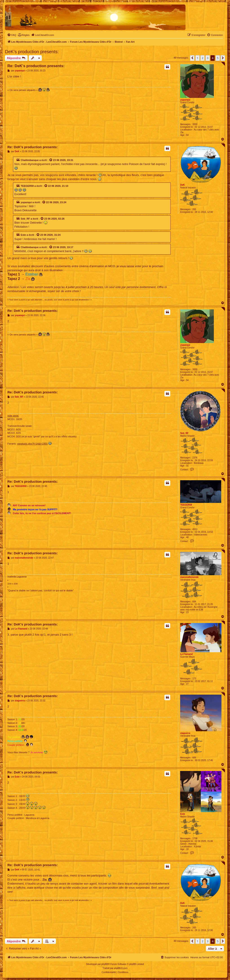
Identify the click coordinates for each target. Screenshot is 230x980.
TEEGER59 (27, 186)
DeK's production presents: (32, 52)
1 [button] (198, 58)
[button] (192, 58)
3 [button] (208, 58)
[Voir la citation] (51, 160)
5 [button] (218, 58)
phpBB (105, 964)
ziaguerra (185, 733)
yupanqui (185, 100)
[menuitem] (12, 35)
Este (23, 235)
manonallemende (189, 577)
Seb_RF (25, 219)
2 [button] (202, 58)
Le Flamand (186, 654)
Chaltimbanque (30, 160)
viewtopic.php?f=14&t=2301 (32, 444)
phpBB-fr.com (121, 968)
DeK (182, 185)
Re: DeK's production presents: (36, 66)
